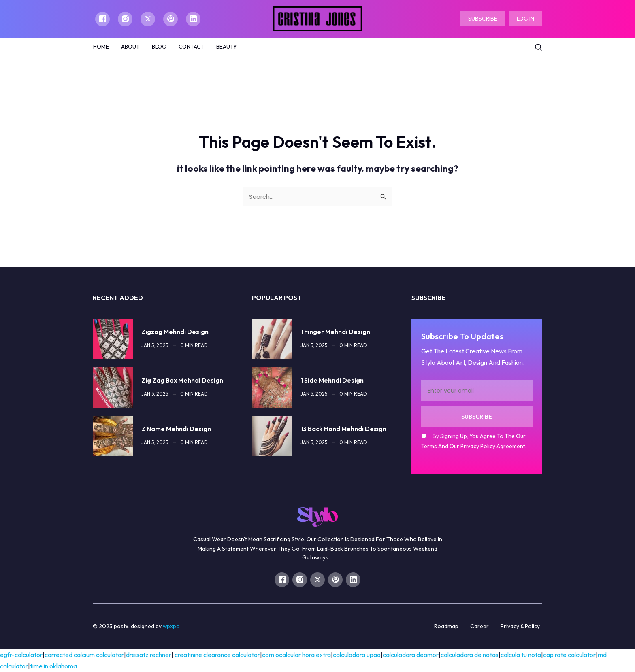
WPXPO (172, 627)
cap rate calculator (569, 655)
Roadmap (446, 627)
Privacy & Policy (520, 627)
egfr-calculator (21, 655)
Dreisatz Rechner (149, 655)
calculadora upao (357, 655)
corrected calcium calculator (84, 655)
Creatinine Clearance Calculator (217, 655)
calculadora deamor (411, 655)
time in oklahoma (53, 666)
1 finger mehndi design (335, 332)
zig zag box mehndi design (182, 381)
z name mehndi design (176, 429)
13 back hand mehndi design (343, 429)
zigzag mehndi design (175, 332)
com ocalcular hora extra (296, 655)
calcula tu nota (521, 655)
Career (479, 627)
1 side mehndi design (332, 381)
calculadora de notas (470, 655)
